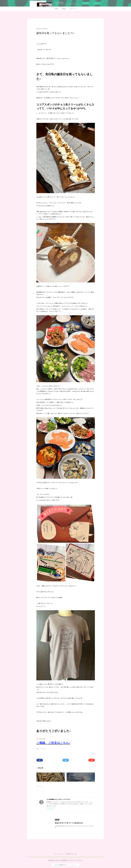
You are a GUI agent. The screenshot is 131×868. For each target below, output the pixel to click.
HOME (56, 9)
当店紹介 (64, 9)
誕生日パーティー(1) (41, 749)
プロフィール (73, 9)
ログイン (97, 3)
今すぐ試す (86, 3)
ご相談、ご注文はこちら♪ (53, 743)
